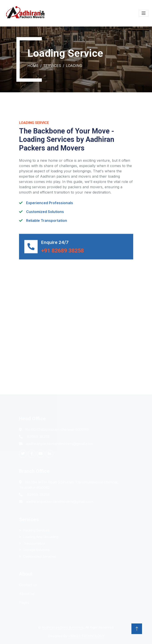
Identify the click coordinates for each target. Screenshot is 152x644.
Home (33, 66)
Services (52, 66)
